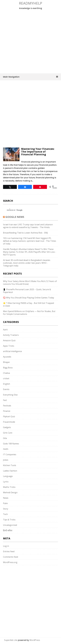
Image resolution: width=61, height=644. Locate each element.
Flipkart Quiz (9, 416)
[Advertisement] (30, 41)
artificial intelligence (12, 351)
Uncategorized (10, 525)
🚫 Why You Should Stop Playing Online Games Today (29, 298)
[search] (28, 210)
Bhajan (6, 362)
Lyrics (6, 482)
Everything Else (10, 395)
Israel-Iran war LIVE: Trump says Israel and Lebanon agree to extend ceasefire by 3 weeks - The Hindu (28, 226)
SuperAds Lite (11, 640)
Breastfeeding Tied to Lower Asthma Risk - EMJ (25, 233)
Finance (7, 411)
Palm (5, 503)
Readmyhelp (31, 3)
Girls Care (8, 433)
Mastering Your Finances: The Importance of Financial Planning (38, 152)
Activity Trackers (11, 335)
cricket (6, 378)
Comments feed (11, 557)
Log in (6, 546)
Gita (5, 438)
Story (6, 509)
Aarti (5, 330)
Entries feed (9, 551)
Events (6, 389)
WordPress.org (10, 562)
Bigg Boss (8, 368)
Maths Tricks (9, 487)
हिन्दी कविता (8, 530)
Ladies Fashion (10, 471)
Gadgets (7, 427)
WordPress (35, 640)
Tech (5, 514)
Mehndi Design (10, 492)
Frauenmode (9, 422)
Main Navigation (30, 77)
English (7, 384)
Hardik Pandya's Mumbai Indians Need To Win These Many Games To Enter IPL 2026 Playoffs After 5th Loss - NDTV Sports (30, 252)
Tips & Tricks (9, 520)
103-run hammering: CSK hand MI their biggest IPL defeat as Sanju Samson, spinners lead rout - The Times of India (30, 241)
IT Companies (10, 454)
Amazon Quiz (9, 340)
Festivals (7, 406)
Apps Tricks (9, 346)
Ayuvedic (7, 357)
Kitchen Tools (10, 465)
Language (8, 476)
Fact (5, 400)
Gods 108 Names (11, 444)
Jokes (6, 460)
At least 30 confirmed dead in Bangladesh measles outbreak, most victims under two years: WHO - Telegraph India (27, 263)
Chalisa (6, 373)
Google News (15, 217)
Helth (6, 449)
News (6, 498)
